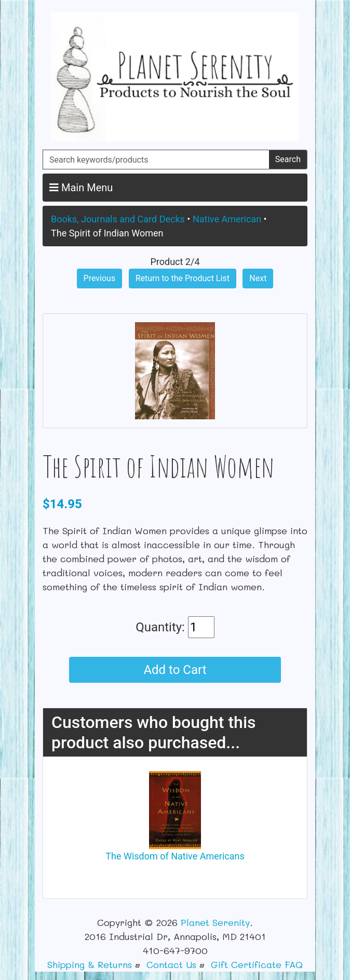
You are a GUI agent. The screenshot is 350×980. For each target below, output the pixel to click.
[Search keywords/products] (156, 160)
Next (258, 278)
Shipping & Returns (90, 964)
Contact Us (171, 964)
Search (288, 159)
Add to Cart (175, 670)
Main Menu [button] (81, 188)
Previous (100, 278)
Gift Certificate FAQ (257, 964)
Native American (227, 219)
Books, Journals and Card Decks (118, 219)
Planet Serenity (215, 922)
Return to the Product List (183, 278)
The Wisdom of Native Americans (175, 856)
